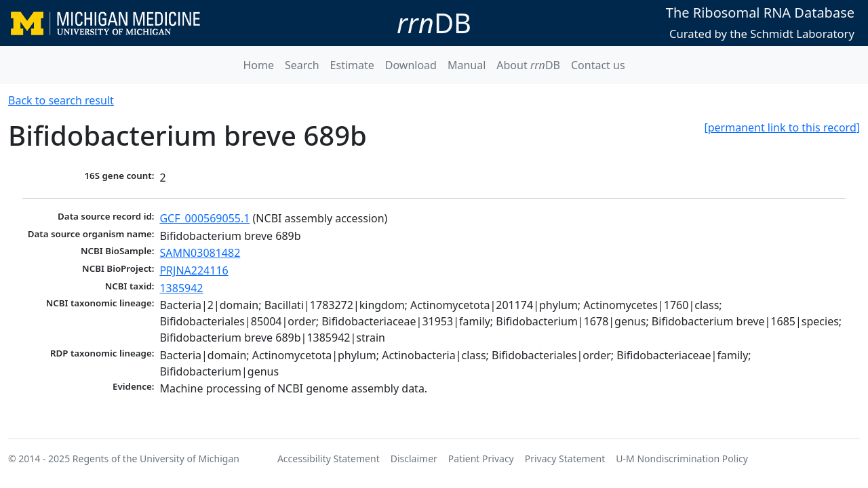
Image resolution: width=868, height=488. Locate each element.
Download (411, 65)
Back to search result (61, 100)
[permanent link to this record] (782, 127)
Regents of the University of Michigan (156, 459)
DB (434, 23)
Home (258, 65)
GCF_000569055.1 (204, 218)
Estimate (352, 65)
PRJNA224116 (194, 270)
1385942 (181, 288)
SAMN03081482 (200, 253)
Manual (467, 65)
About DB (528, 65)
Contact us (598, 65)
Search (302, 65)
